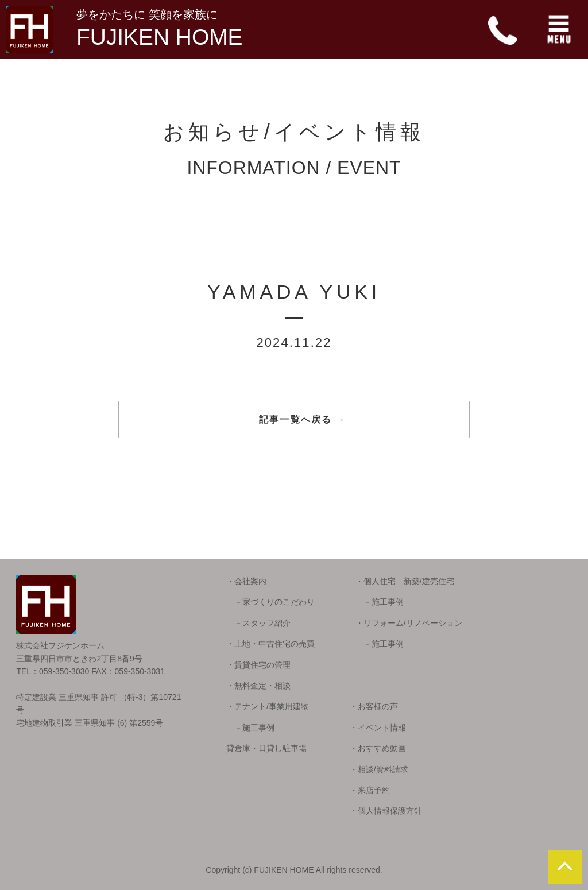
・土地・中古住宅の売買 (270, 644)
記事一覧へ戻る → (302, 419)
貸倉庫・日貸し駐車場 (266, 748)
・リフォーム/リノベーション (409, 623)
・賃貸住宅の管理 (258, 665)
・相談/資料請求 (379, 769)
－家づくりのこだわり (270, 602)
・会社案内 (246, 581)
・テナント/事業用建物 (268, 706)
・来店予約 (370, 790)
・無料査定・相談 (258, 686)
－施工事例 (380, 602)
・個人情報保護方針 (386, 811)
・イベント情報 (378, 728)
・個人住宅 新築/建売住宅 (405, 581)
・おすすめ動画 (378, 748)
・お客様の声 (374, 706)
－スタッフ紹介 (258, 623)
